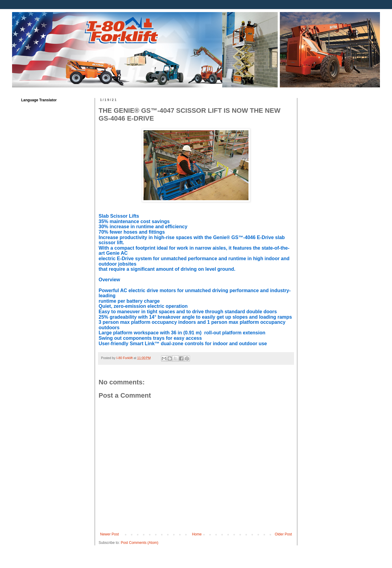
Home (197, 534)
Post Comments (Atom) (139, 543)
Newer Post (109, 534)
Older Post (283, 534)
